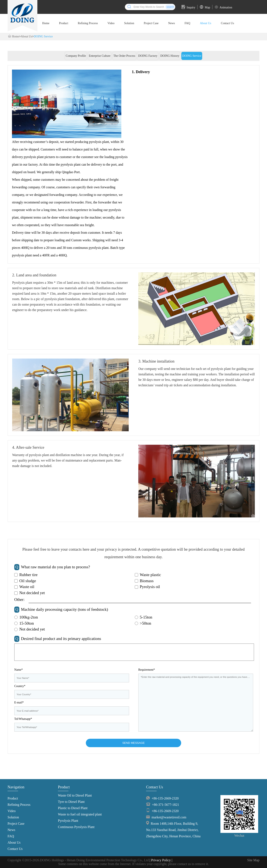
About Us (205, 23)
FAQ (187, 23)
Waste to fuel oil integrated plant (80, 814)
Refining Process (88, 23)
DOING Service (43, 36)
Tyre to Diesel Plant (71, 802)
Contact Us (227, 23)
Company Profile (76, 56)
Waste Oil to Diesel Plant (75, 795)
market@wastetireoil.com (169, 817)
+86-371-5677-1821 (166, 805)
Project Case (151, 23)
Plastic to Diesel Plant (73, 808)
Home (46, 23)
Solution (129, 23)
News (171, 23)
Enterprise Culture (100, 56)
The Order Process (124, 56)
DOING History (170, 56)
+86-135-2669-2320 (165, 798)
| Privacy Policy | (161, 860)
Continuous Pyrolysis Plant (76, 827)
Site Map (253, 860)
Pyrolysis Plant (68, 821)
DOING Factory (148, 56)
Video (111, 23)
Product (64, 23)
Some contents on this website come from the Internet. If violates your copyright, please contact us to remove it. (133, 864)
